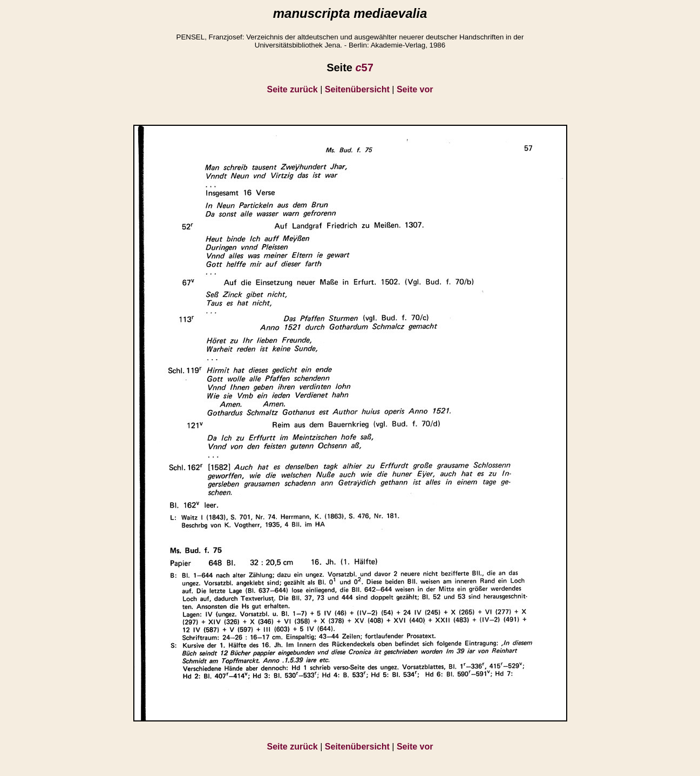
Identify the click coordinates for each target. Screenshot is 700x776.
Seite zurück (293, 89)
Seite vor (415, 89)
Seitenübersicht (357, 89)
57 (364, 68)
